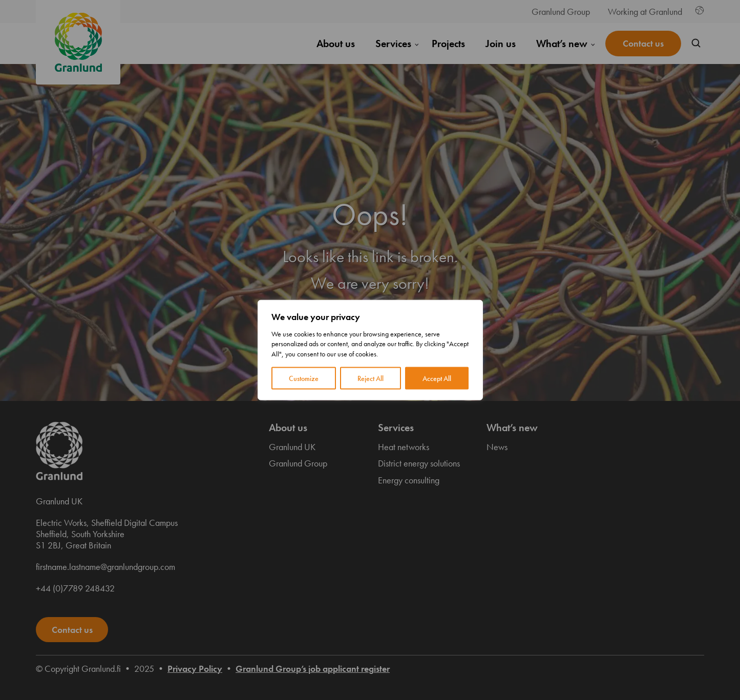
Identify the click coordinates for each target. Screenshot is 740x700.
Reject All (371, 378)
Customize (304, 378)
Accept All (437, 378)
